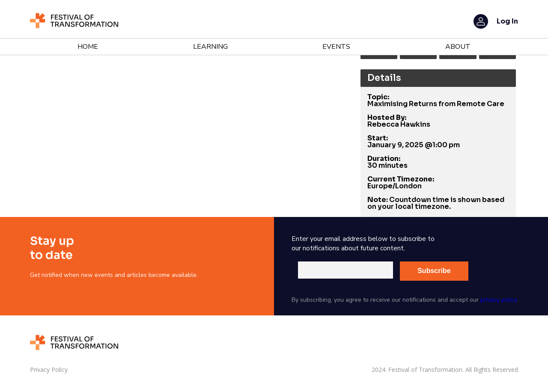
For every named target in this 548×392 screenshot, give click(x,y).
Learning (210, 47)
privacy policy (499, 300)
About (458, 47)
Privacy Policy (49, 370)
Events (336, 47)
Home (88, 47)
